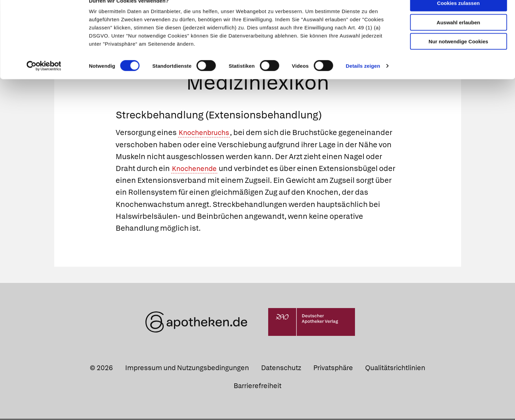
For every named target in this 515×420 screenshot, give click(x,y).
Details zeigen (363, 79)
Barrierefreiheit (257, 387)
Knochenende (197, 169)
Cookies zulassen (458, 16)
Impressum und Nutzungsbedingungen (187, 369)
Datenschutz (281, 369)
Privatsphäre (333, 369)
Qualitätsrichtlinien (395, 369)
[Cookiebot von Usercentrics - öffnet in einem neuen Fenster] (44, 79)
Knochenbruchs (207, 134)
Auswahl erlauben (458, 36)
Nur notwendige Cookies (458, 55)
